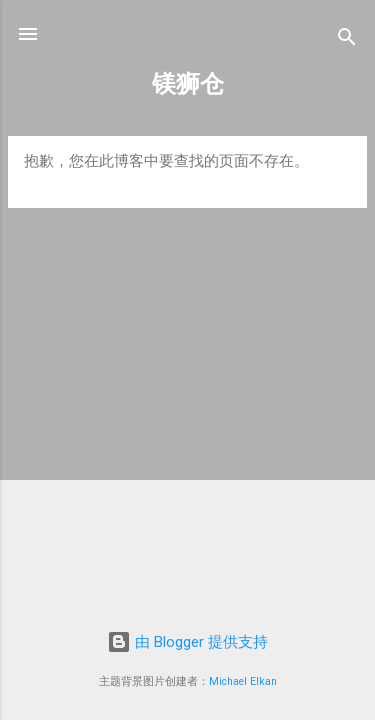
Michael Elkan (243, 681)
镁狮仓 (188, 84)
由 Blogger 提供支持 (187, 642)
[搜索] (347, 40)
